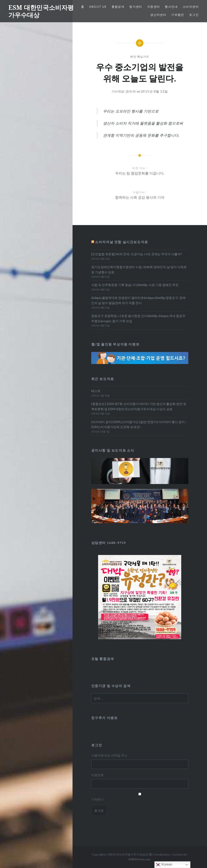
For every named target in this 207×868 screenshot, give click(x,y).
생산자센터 (158, 15)
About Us (98, 7)
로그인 (194, 15)
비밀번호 (97, 775)
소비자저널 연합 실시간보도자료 (122, 242)
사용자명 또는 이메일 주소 (109, 755)
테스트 (96, 391)
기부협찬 (178, 15)
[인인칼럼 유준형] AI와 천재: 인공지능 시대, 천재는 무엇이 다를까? (137, 254)
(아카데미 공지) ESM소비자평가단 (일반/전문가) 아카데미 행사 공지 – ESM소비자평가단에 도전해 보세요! (139, 424)
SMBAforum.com (139, 859)
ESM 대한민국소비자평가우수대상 (41, 11)
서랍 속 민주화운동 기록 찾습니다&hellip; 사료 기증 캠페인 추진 (135, 285)
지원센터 (154, 7)
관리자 (131, 91)
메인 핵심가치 (140, 57)
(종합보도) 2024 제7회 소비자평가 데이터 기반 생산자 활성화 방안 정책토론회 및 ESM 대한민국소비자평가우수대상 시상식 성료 (139, 406)
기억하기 (97, 799)
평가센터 (136, 7)
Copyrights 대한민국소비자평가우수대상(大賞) (122, 854)
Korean (164, 865)
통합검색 (118, 7)
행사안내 (171, 7)
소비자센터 (191, 7)
